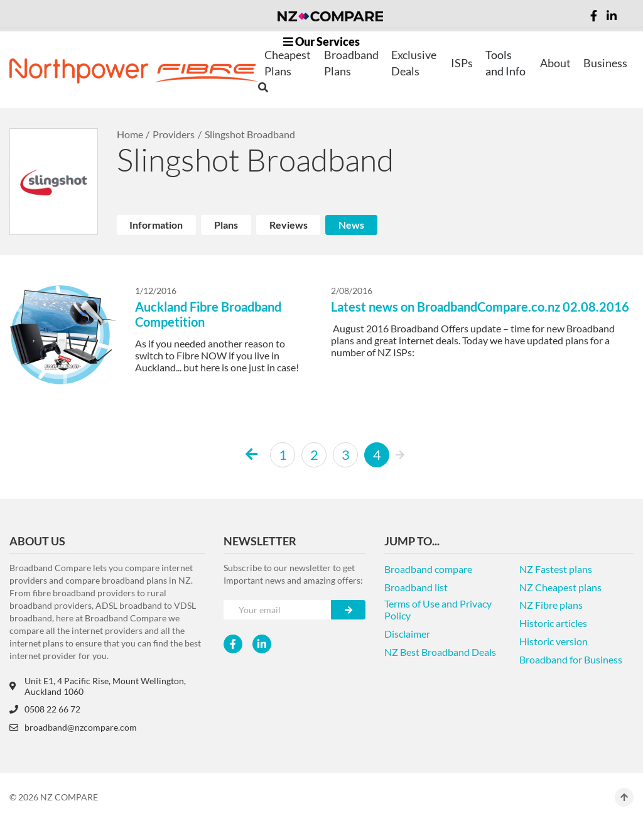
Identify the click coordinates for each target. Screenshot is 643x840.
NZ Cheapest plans (560, 587)
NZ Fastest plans (556, 569)
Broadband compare (428, 569)
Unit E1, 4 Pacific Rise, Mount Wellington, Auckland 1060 (98, 686)
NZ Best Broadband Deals (440, 652)
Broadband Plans (351, 63)
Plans (226, 225)
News (351, 225)
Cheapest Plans (288, 63)
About (555, 63)
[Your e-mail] (277, 610)
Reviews (289, 225)
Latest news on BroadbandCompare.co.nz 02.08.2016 (480, 307)
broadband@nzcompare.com (73, 727)
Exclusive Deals (414, 63)
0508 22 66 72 (45, 709)
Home (130, 134)
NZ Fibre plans (551, 605)
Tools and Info (505, 63)
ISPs (462, 63)
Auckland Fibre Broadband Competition (208, 314)
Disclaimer (407, 634)
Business (605, 63)
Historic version (554, 641)
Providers (174, 134)
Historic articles (553, 623)
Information (156, 225)
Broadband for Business (571, 659)
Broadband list (416, 587)
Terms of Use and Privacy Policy (438, 609)
